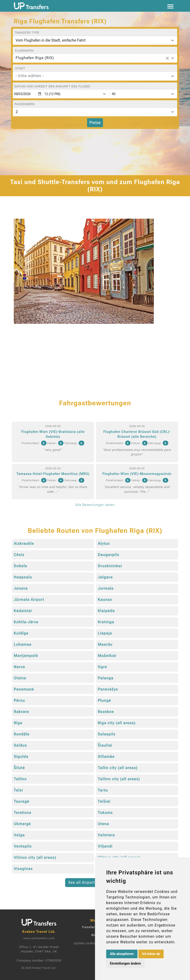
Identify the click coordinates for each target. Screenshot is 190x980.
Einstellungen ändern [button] (125, 963)
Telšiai (104, 801)
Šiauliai (105, 745)
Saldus (20, 745)
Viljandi (105, 846)
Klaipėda (106, 611)
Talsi (18, 790)
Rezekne (106, 712)
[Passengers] (95, 112)
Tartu (103, 790)
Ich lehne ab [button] (151, 954)
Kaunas (105, 600)
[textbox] (92, 76)
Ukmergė (22, 824)
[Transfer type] (95, 40)
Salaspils (107, 734)
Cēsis (19, 555)
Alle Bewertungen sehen (95, 505)
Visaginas (23, 869)
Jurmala (106, 588)
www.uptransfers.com (39, 938)
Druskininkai (110, 566)
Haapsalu (23, 577)
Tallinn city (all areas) (119, 779)
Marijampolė (26, 656)
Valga (19, 835)
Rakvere (21, 712)
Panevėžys (108, 689)
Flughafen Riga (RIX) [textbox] (35, 58)
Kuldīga (21, 633)
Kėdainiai (23, 611)
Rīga (18, 723)
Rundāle (22, 734)
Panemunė (24, 689)
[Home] (31, 6)
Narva (19, 667)
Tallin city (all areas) (118, 768)
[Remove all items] (167, 58)
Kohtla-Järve (26, 622)
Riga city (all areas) (117, 723)
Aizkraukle (24, 543)
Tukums (105, 813)
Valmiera (106, 835)
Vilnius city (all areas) (35, 857)
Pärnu (19, 700)
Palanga (106, 678)
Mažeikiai (107, 656)
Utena (103, 824)
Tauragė (22, 801)
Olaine (20, 678)
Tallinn (20, 779)
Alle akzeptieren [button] (122, 954)
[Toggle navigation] (170, 6)
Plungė (104, 700)
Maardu (105, 644)
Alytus (104, 543)
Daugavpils (109, 555)
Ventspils (23, 846)
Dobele (21, 566)
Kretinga (106, 622)
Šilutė (19, 768)
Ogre (102, 667)
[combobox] (95, 58)
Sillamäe (106, 757)
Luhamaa (23, 644)
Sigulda (21, 757)
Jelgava (105, 577)
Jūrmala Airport (29, 600)
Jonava (21, 588)
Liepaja (105, 633)
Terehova (23, 813)
